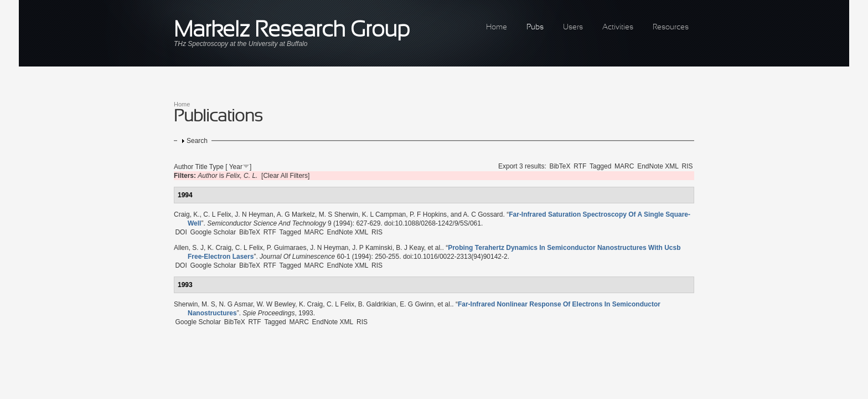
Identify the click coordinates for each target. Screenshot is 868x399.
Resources (671, 27)
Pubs (535, 27)
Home (497, 27)
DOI (181, 232)
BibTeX (560, 166)
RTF (580, 166)
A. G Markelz (296, 214)
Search (197, 141)
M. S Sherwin (339, 214)
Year (236, 167)
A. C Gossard (483, 214)
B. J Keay (410, 248)
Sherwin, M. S (195, 304)
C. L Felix (217, 214)
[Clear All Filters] (285, 176)
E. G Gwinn (417, 304)
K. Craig (219, 248)
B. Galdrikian (377, 304)
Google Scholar (213, 232)
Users (573, 27)
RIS (688, 166)
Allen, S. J (189, 248)
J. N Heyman (254, 214)
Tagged (600, 166)
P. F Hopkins (428, 214)
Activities (618, 27)
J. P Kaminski (372, 248)
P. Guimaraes (287, 248)
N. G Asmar (236, 304)
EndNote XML (658, 166)
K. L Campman (384, 214)
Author (184, 167)
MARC (624, 166)
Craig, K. (187, 214)
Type (216, 167)
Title (201, 167)
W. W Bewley (276, 304)
